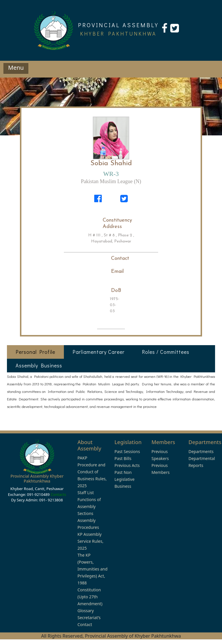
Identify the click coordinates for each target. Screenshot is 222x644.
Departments (201, 451)
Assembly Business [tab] (39, 365)
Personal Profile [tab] (35, 352)
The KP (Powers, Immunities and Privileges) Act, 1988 (92, 569)
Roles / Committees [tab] (166, 352)
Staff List (86, 493)
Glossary (86, 611)
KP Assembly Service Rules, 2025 (90, 541)
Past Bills (123, 458)
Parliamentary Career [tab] (99, 352)
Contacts (58, 494)
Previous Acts (127, 465)
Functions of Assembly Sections (89, 506)
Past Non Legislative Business (124, 479)
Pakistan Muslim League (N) (111, 181)
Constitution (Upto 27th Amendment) (90, 597)
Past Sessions (127, 451)
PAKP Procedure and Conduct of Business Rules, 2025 (92, 472)
